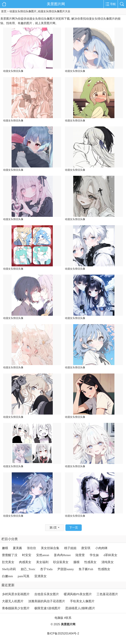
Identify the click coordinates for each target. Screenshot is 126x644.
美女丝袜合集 (50, 548)
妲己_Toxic (28, 569)
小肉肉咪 (101, 548)
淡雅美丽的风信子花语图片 (47, 601)
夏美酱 (17, 548)
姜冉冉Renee (62, 555)
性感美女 (90, 562)
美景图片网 (56, 4)
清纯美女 (108, 562)
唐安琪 (86, 548)
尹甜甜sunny (66, 569)
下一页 (74, 528)
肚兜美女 (8, 562)
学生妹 (94, 555)
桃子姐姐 (70, 548)
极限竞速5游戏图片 (47, 608)
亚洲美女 (40, 576)
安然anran (43, 555)
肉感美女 (25, 562)
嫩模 (5, 548)
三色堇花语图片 (107, 594)
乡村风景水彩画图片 (16, 594)
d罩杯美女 (111, 555)
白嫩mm (7, 576)
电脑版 (59, 618)
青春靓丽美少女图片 (16, 608)
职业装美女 (61, 562)
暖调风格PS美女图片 (78, 594)
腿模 (76, 562)
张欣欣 (32, 548)
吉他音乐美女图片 (47, 594)
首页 (4, 11)
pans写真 (24, 576)
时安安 (27, 555)
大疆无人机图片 (13, 601)
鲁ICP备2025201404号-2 (63, 633)
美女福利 (42, 562)
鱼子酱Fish (86, 569)
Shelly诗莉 (9, 569)
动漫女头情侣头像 (13, 71)
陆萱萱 (80, 555)
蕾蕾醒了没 (10, 555)
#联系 (68, 618)
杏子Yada (46, 569)
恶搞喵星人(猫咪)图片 (80, 608)
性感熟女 (104, 569)
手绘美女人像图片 (82, 601)
